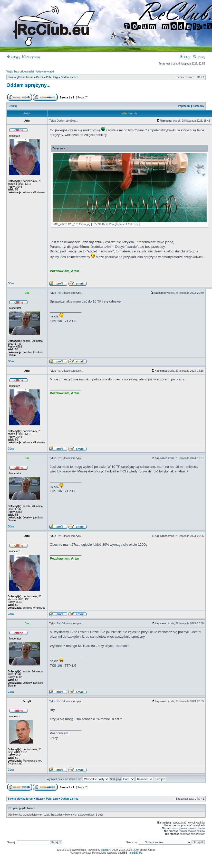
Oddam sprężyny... (28, 85)
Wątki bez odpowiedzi (20, 71)
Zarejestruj (31, 57)
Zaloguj (13, 57)
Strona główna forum (21, 77)
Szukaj (199, 57)
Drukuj (13, 106)
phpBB (105, 850)
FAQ (185, 57)
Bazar (40, 77)
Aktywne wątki (45, 71)
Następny (198, 106)
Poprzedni (184, 106)
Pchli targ (52, 77)
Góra (11, 283)
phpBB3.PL (136, 853)
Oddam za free (69, 77)
